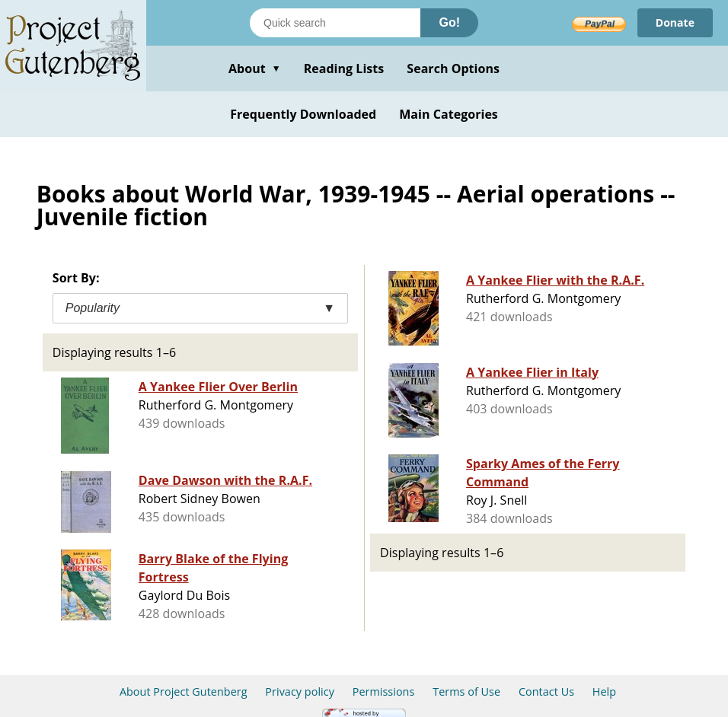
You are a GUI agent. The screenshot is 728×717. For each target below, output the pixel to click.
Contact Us (546, 692)
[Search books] (335, 23)
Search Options (453, 69)
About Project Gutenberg (184, 692)
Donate (675, 22)
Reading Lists (344, 69)
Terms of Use (466, 692)
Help (604, 692)
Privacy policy (300, 692)
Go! (449, 22)
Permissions (384, 692)
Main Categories (449, 114)
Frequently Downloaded (303, 114)
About (255, 69)
